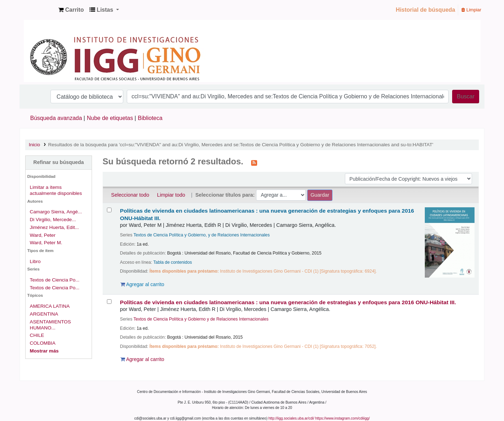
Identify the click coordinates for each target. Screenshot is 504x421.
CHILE (37, 335)
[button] (71, 10)
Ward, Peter (43, 235)
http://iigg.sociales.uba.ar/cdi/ (291, 418)
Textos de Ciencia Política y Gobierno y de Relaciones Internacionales (201, 319)
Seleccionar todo (130, 195)
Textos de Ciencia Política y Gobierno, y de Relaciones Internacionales (202, 235)
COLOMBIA (43, 343)
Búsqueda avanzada (56, 118)
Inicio (34, 145)
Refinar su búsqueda (59, 162)
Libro (35, 261)
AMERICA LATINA (50, 306)
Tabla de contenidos (172, 262)
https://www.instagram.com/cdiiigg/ (343, 418)
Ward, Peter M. (46, 243)
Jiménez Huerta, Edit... (54, 227)
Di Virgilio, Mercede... (53, 220)
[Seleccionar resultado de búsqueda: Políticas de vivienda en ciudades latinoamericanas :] (109, 210)
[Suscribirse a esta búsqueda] (254, 162)
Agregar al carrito (142, 284)
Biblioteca (150, 118)
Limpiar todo (171, 195)
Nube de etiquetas (110, 118)
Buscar (466, 96)
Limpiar (471, 10)
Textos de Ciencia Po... (55, 280)
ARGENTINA (44, 314)
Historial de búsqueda (425, 10)
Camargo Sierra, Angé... (56, 212)
